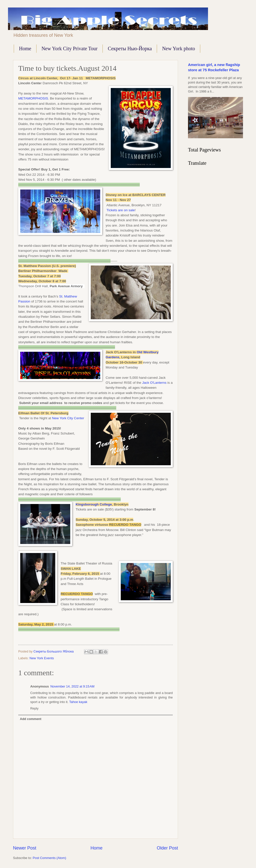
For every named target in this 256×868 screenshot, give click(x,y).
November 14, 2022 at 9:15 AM (72, 686)
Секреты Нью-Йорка (130, 48)
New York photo (178, 48)
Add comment (30, 719)
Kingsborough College (94, 504)
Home (25, 48)
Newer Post (25, 848)
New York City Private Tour (69, 48)
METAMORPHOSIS (33, 98)
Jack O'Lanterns (154, 383)
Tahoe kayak (78, 702)
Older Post (167, 848)
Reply (34, 708)
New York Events (42, 658)
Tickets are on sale (121, 210)
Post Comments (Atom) (49, 858)
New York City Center (67, 418)
